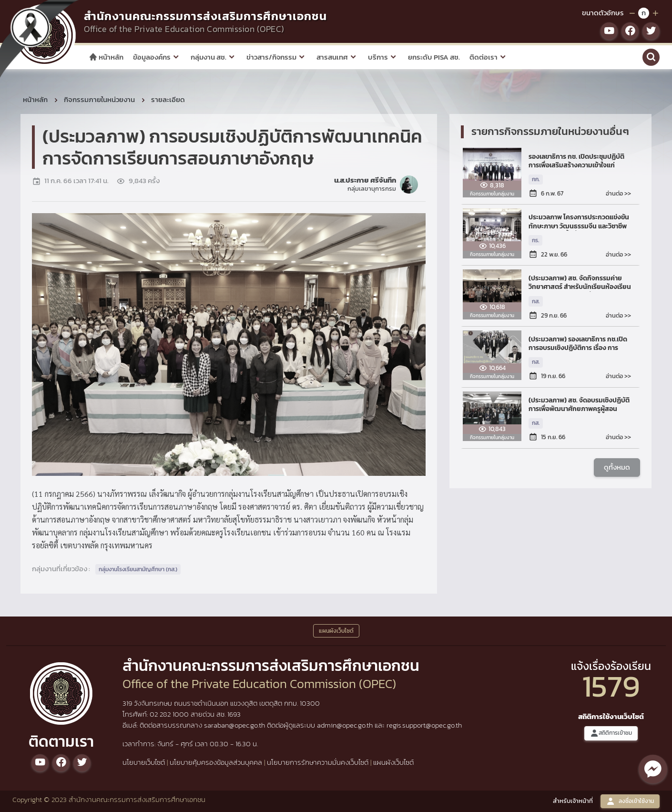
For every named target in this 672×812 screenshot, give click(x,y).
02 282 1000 (170, 714)
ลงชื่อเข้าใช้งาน (630, 801)
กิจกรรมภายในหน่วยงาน (99, 99)
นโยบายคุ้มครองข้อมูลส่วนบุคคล (216, 762)
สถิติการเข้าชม (611, 733)
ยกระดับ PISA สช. (434, 57)
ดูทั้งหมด (617, 467)
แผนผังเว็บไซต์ (393, 762)
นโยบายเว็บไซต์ (144, 762)
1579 (611, 686)
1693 (234, 714)
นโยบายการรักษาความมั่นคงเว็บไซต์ (318, 762)
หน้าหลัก (106, 57)
